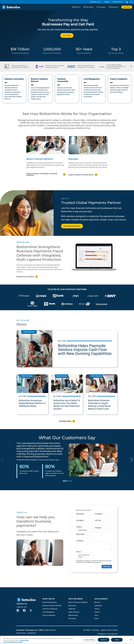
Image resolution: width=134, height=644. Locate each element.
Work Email (80, 514)
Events (97, 619)
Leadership (98, 606)
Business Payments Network (52, 606)
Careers (97, 609)
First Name (99, 514)
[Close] (131, 640)
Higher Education (74, 613)
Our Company (100, 7)
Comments (80, 541)
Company (98, 528)
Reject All (104, 640)
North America (117, 2)
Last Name (80, 521)
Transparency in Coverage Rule (108, 634)
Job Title (98, 521)
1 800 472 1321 (22, 608)
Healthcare (72, 609)
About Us (97, 603)
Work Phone (81, 535)
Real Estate (72, 619)
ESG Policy (96, 631)
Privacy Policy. (25, 640)
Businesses (72, 606)
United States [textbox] (83, 531)
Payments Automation (50, 603)
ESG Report (87, 631)
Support (107, 2)
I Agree (117, 640)
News (96, 616)
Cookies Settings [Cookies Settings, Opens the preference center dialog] (89, 640)
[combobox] (85, 531)
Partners (97, 613)
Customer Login (95, 2)
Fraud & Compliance (49, 616)
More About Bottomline (72, 226)
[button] (65, 481)
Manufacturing (73, 616)
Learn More (67, 35)
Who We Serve (87, 7)
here (100, 563)
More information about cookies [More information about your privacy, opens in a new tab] (13, 642)
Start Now (126, 7)
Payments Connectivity (50, 609)
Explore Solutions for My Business (81, 175)
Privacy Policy (21, 634)
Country (79, 527)
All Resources (113, 7)
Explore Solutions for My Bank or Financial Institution (42, 175)
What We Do (75, 7)
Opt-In (79, 552)
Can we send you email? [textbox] (84, 556)
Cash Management (48, 613)
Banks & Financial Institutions (78, 603)
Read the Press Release (25, 277)
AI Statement (31, 634)
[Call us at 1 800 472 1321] (127, 2)
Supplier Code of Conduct (109, 631)
